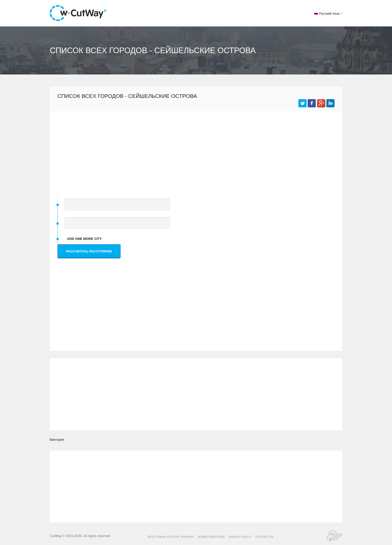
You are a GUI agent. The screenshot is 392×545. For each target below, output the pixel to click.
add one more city (84, 239)
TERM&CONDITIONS (211, 537)
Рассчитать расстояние (89, 251)
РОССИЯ (173, 537)
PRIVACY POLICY (240, 537)
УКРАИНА (187, 537)
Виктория (57, 440)
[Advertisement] (196, 150)
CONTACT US (265, 537)
